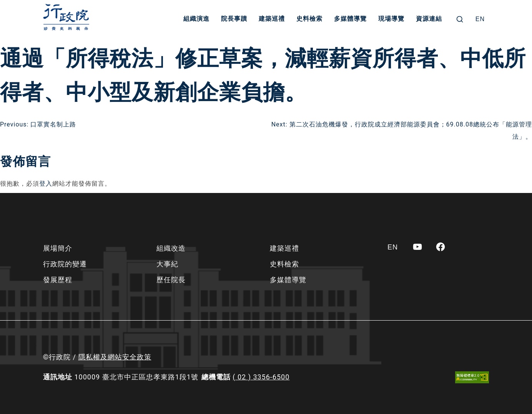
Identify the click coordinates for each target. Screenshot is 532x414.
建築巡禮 (272, 19)
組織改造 (171, 248)
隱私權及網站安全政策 (115, 357)
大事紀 (167, 264)
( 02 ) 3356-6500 (261, 377)
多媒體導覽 (351, 19)
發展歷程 (58, 280)
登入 (46, 184)
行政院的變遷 (65, 264)
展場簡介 (58, 248)
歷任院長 (171, 280)
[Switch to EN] (480, 19)
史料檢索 (310, 19)
